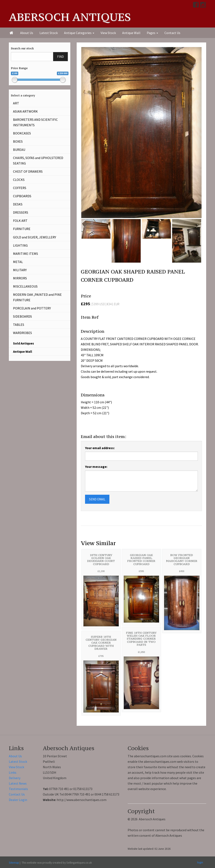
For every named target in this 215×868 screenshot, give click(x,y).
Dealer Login (18, 800)
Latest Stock (49, 33)
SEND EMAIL (97, 499)
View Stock (108, 33)
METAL (18, 262)
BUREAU (19, 150)
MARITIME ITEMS (26, 254)
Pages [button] (152, 33)
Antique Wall (131, 33)
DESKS (18, 204)
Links (13, 772)
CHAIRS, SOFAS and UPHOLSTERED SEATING (38, 160)
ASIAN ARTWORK (25, 111)
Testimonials (18, 789)
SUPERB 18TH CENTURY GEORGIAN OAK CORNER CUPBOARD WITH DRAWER (101, 643)
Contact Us (172, 33)
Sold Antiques (24, 343)
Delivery (15, 778)
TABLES (19, 325)
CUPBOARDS (22, 196)
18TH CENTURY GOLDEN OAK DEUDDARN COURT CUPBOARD (101, 560)
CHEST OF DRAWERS (28, 171)
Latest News (18, 783)
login (200, 862)
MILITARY (20, 270)
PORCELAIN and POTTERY (32, 308)
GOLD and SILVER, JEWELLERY (35, 237)
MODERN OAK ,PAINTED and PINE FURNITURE (37, 297)
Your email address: (100, 448)
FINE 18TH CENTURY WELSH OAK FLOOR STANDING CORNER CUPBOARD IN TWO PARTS (141, 639)
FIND (60, 57)
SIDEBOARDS (22, 316)
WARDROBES (22, 333)
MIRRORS (20, 278)
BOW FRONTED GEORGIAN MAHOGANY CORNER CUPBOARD (182, 560)
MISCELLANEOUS (25, 286)
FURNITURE (22, 229)
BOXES (18, 141)
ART (16, 103)
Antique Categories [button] (79, 33)
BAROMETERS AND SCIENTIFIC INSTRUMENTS (35, 122)
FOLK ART (20, 221)
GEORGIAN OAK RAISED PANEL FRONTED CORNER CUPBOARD (141, 560)
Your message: (96, 467)
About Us (27, 33)
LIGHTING (20, 245)
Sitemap (14, 863)
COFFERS (20, 188)
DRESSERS (21, 212)
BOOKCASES (22, 133)
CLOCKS (19, 180)
